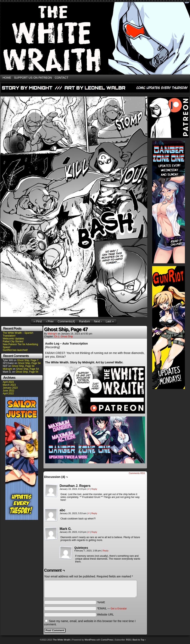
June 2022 (9, 391)
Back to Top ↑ (139, 640)
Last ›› (110, 321)
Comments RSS (137, 473)
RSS (129, 640)
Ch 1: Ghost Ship (64, 337)
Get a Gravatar (119, 609)
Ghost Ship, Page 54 (29, 363)
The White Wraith (62, 640)
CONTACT (61, 78)
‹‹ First (38, 321)
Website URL (105, 615)
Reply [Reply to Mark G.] (94, 532)
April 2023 (8, 382)
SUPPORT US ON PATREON (33, 78)
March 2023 (9, 385)
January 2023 (10, 388)
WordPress (90, 640)
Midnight (7, 369)
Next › (98, 321)
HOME (7, 78)
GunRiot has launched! (15, 350)
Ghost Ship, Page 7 (28, 360)
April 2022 (8, 393)
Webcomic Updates (13, 339)
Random (85, 321)
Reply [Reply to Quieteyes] (106, 551)
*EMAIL (112, 608)
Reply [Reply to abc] (94, 513)
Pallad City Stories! (13, 341)
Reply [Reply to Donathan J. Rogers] (94, 489)
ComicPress (107, 640)
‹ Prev (50, 321)
